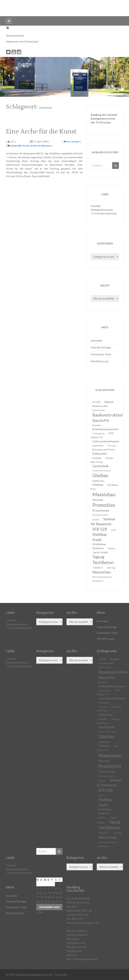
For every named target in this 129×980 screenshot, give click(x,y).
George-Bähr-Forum (20, 146)
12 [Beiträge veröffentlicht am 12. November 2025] (46, 893)
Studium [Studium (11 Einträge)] (112, 548)
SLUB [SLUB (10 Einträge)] (113, 530)
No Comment (72, 142)
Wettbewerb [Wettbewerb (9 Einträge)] (98, 581)
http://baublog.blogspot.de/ (83, 923)
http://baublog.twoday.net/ (82, 959)
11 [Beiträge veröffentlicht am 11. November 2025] (42, 893)
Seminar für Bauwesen (41, 146)
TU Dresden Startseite (104, 213)
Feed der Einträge (101, 347)
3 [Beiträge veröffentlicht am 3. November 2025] (37, 888)
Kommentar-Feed (101, 354)
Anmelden (96, 340)
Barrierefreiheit (15, 35)
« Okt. (40, 912)
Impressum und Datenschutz (22, 41)
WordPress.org (100, 361)
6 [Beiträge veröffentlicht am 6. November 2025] (48, 888)
